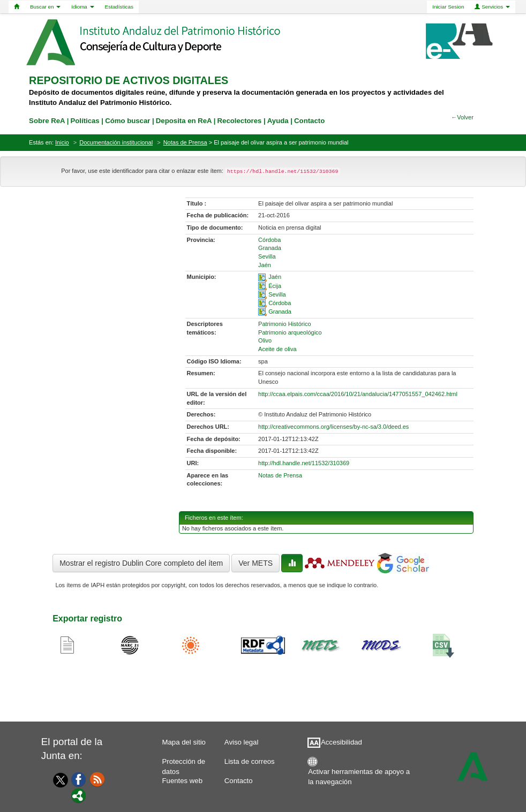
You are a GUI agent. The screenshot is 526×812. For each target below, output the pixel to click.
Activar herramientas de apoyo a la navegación (359, 774)
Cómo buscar (127, 121)
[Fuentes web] (97, 779)
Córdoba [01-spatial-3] (280, 303)
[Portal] (79, 795)
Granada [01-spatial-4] (280, 312)
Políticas (85, 121)
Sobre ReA (47, 121)
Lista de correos (250, 761)
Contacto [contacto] (309, 121)
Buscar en (45, 7)
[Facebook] (79, 779)
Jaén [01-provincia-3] (265, 265)
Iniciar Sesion (448, 7)
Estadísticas (119, 7)
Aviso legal (242, 742)
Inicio (62, 142)
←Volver (462, 117)
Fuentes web (183, 781)
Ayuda (278, 121)
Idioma (82, 7)
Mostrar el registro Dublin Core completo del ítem (141, 563)
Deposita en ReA (184, 121)
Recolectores (240, 121)
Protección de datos (184, 764)
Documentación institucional (116, 142)
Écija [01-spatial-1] (275, 286)
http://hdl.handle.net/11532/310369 (304, 463)
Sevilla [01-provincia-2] (267, 256)
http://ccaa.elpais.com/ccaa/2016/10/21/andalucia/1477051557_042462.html (358, 394)
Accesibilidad (341, 742)
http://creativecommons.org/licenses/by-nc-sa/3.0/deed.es (333, 427)
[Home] (17, 7)
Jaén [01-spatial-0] (275, 277)
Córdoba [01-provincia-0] (269, 240)
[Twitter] (58, 780)
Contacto (239, 781)
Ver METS (256, 563)
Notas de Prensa (185, 142)
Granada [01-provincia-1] (270, 248)
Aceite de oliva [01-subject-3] (277, 349)
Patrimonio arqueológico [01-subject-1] (290, 332)
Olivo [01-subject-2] (265, 340)
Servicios (492, 7)
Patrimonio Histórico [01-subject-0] (284, 324)
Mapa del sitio (184, 742)
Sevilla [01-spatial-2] (277, 294)
